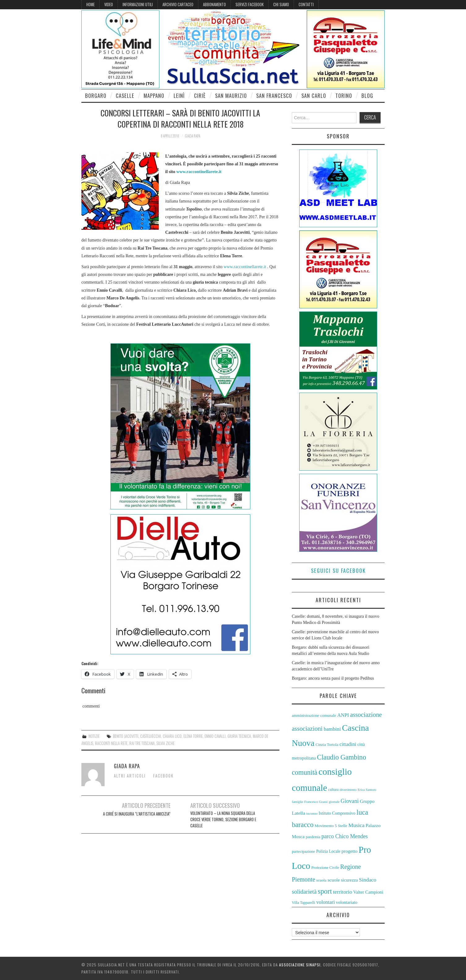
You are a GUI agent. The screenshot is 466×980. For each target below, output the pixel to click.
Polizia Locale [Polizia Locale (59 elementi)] (328, 851)
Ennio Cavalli (215, 736)
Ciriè (200, 96)
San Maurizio (231, 96)
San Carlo (314, 96)
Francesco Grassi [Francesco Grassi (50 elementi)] (316, 802)
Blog (367, 96)
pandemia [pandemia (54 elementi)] (313, 837)
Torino (344, 96)
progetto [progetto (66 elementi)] (350, 851)
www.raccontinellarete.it (199, 172)
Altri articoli (130, 776)
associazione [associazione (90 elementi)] (366, 715)
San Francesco (274, 96)
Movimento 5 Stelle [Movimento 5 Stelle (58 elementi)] (331, 826)
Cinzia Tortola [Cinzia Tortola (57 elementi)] (327, 745)
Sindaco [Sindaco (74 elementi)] (368, 880)
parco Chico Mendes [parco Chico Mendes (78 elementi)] (345, 836)
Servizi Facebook (250, 4)
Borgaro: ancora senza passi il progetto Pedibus (333, 678)
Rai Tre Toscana (142, 743)
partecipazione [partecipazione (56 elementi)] (303, 852)
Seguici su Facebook (338, 571)
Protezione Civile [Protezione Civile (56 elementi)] (325, 868)
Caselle (125, 96)
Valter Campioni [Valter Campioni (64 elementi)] (368, 892)
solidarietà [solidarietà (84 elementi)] (304, 892)
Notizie (94, 736)
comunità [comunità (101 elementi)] (305, 772)
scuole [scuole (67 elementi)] (334, 880)
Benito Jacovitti (126, 736)
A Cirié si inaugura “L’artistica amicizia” (137, 814)
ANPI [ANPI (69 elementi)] (343, 715)
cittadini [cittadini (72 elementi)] (348, 744)
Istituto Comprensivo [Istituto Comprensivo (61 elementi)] (337, 813)
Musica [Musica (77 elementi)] (356, 825)
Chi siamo (281, 4)
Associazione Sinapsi (300, 965)
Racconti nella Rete (111, 743)
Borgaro (96, 96)
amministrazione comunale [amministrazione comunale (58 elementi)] (314, 715)
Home (91, 4)
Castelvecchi (151, 736)
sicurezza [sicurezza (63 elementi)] (349, 880)
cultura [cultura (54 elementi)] (334, 790)
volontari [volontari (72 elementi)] (326, 902)
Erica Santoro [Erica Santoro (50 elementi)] (367, 790)
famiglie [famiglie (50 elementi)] (298, 802)
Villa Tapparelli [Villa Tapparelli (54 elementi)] (304, 903)
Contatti (306, 4)
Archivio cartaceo (178, 4)
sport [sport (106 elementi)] (325, 891)
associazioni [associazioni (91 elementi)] (307, 729)
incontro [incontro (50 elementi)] (312, 813)
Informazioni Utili (138, 4)
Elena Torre (193, 736)
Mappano (154, 96)
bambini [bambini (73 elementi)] (332, 729)
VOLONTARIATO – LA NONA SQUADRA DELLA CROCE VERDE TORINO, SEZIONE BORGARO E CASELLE (223, 819)
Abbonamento (214, 4)
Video (109, 4)
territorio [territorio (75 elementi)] (343, 892)
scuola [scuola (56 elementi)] (321, 880)
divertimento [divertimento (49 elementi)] (348, 790)
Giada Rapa (192, 136)
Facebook (163, 776)
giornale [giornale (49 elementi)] (334, 802)
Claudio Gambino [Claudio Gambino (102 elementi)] (341, 757)
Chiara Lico (172, 736)
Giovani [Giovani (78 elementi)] (350, 801)
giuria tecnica (239, 736)
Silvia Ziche (166, 743)
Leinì (179, 96)
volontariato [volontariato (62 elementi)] (347, 902)
